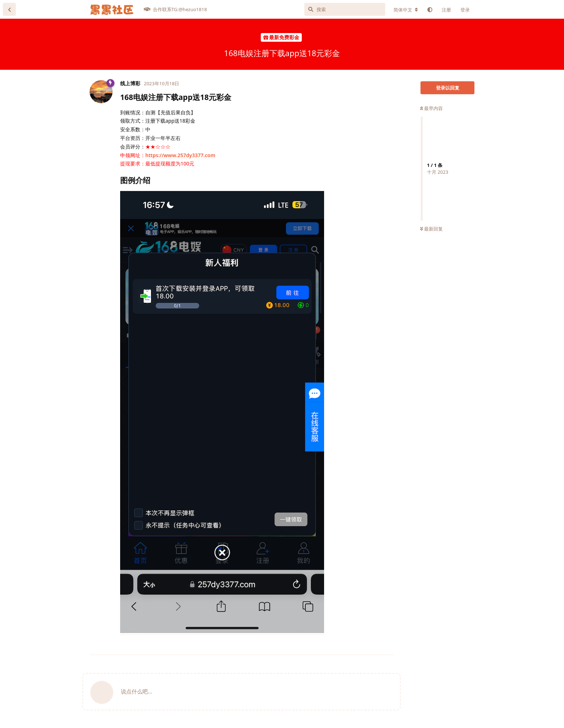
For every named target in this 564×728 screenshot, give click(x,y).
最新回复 (431, 229)
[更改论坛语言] (406, 10)
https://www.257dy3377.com (180, 155)
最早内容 (431, 108)
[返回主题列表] (9, 9)
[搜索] (345, 9)
